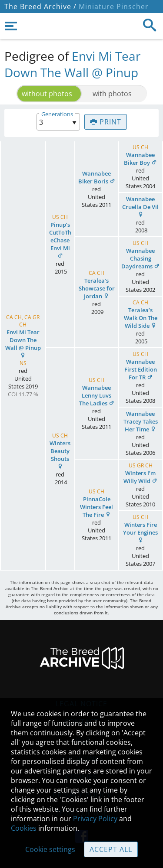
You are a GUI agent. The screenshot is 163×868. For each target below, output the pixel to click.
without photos (47, 94)
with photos (112, 94)
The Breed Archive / (40, 7)
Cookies (24, 828)
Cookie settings (50, 849)
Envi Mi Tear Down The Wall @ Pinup (72, 64)
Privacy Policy (95, 819)
